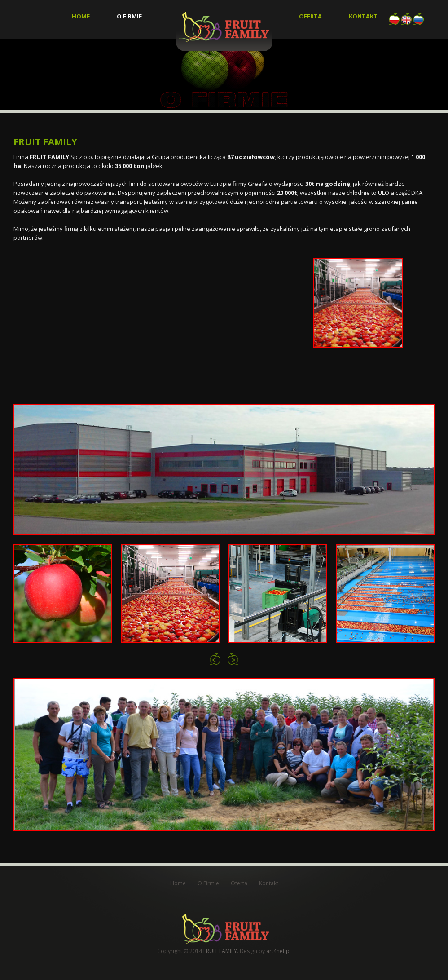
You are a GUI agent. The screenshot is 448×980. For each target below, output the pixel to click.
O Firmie (129, 16)
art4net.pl (279, 951)
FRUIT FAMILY (220, 951)
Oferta (310, 16)
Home (81, 16)
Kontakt (363, 16)
